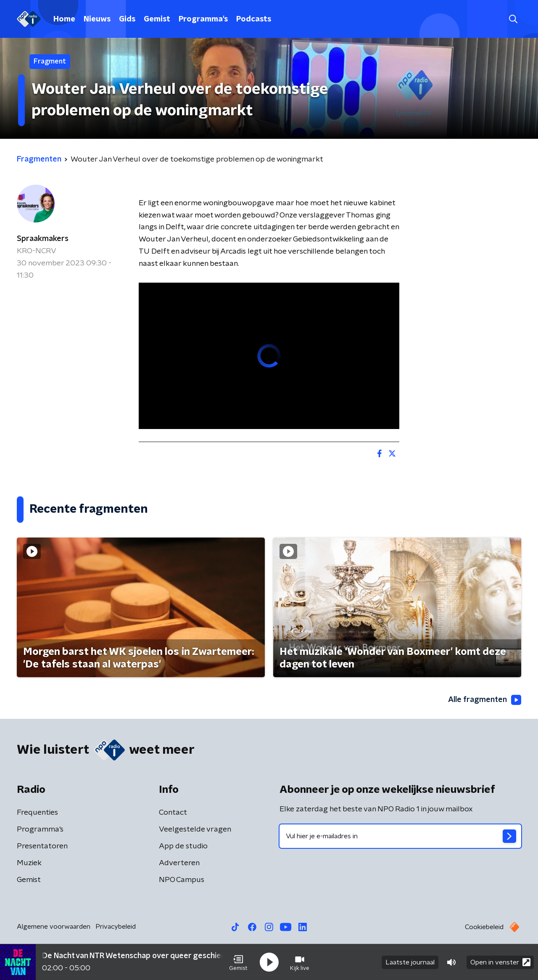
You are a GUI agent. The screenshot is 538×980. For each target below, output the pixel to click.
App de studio (183, 846)
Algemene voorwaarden (54, 927)
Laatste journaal (410, 962)
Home (64, 19)
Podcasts (254, 19)
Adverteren (179, 863)
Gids (127, 19)
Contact (173, 813)
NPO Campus (182, 880)
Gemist (157, 19)
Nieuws (97, 19)
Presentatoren (42, 846)
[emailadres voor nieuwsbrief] (400, 836)
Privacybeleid (116, 927)
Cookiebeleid (484, 927)
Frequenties (37, 813)
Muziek (29, 863)
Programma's (203, 19)
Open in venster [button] (500, 962)
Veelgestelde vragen (195, 829)
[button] (238, 962)
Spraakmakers (43, 239)
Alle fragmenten (485, 700)
